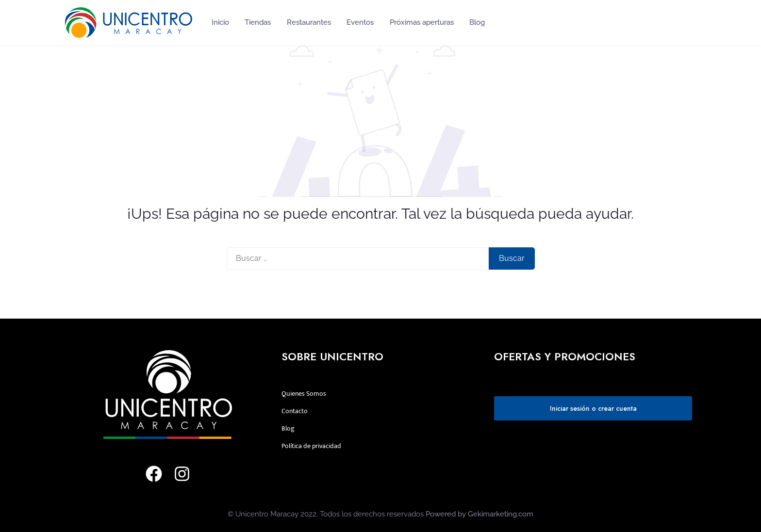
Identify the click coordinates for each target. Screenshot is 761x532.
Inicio (220, 22)
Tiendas (258, 22)
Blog (477, 22)
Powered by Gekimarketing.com (480, 514)
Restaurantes (309, 22)
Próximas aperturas (422, 22)
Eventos (360, 22)
